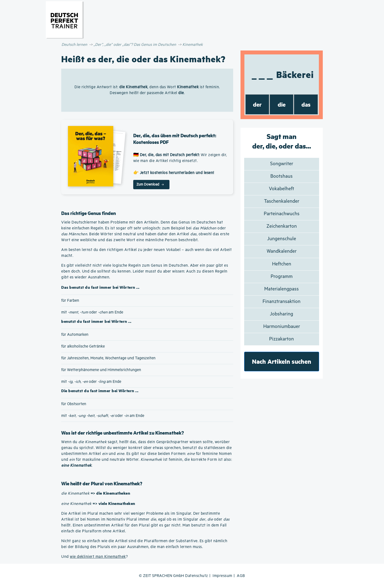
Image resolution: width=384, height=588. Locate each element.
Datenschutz (197, 576)
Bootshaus (282, 176)
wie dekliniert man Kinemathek (98, 557)
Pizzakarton (282, 339)
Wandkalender (282, 251)
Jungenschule (282, 239)
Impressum (222, 576)
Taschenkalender (282, 201)
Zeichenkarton (282, 226)
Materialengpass (282, 289)
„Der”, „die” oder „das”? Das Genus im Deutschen (135, 45)
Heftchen (282, 264)
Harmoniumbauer (282, 327)
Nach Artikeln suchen (282, 361)
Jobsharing (282, 314)
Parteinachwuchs (282, 214)
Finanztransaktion (282, 302)
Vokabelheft (282, 189)
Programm (282, 277)
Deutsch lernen (74, 45)
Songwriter (282, 164)
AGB (241, 576)
